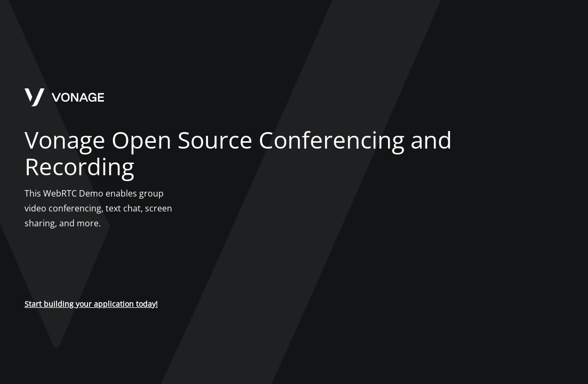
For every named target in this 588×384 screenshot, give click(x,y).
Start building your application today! (91, 304)
